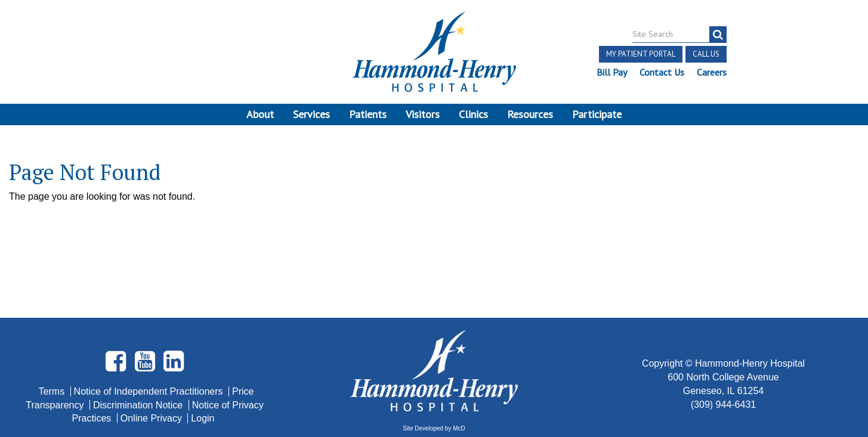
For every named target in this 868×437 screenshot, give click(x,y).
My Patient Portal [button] (641, 54)
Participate (597, 114)
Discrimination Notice (139, 320)
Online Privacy (153, 334)
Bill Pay (612, 72)
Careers (712, 72)
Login (203, 334)
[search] (718, 35)
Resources (530, 114)
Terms (53, 307)
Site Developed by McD (434, 344)
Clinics (473, 114)
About (260, 114)
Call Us (706, 54)
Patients (368, 114)
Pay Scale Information (434, 401)
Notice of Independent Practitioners (150, 307)
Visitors (423, 114)
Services (311, 114)
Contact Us (662, 72)
